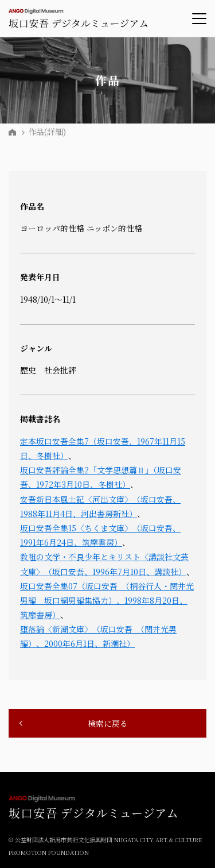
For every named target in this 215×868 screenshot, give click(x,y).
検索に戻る (108, 723)
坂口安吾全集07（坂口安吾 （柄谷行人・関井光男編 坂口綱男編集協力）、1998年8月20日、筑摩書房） (107, 600)
